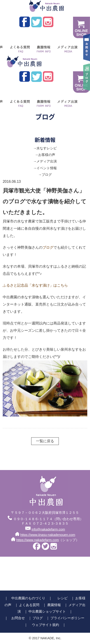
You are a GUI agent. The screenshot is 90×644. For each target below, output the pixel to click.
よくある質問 (19, 48)
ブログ (48, 247)
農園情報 (43, 48)
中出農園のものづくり (28, 598)
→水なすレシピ (45, 148)
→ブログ (45, 175)
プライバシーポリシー (67, 618)
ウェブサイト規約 (45, 625)
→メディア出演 (45, 161)
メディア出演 (67, 48)
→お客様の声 (45, 155)
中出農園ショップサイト (47, 612)
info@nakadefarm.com (48, 529)
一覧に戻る (45, 441)
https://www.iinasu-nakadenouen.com (48, 535)
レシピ (63, 598)
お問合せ (18, 618)
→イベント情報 (45, 168)
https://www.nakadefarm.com (38, 540)
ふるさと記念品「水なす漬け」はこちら (35, 285)
